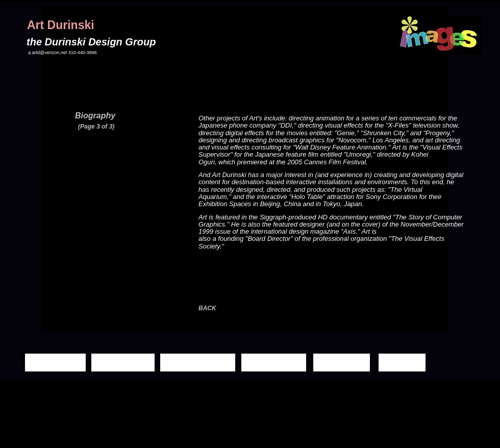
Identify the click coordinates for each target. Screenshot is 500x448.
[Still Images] (123, 363)
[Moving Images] (198, 363)
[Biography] (342, 363)
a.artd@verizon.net (47, 53)
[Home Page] (55, 363)
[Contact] (402, 363)
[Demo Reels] (274, 363)
